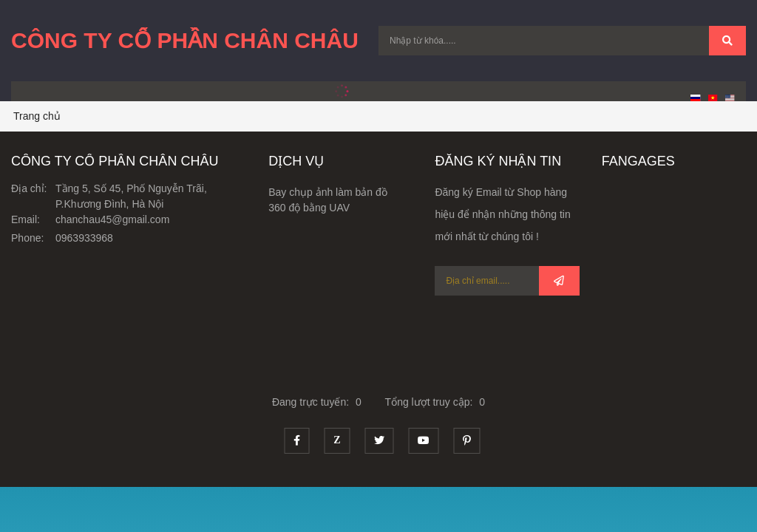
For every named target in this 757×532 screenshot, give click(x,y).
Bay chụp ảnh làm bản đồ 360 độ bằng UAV (328, 200)
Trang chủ (37, 116)
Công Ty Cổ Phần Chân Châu (185, 40)
